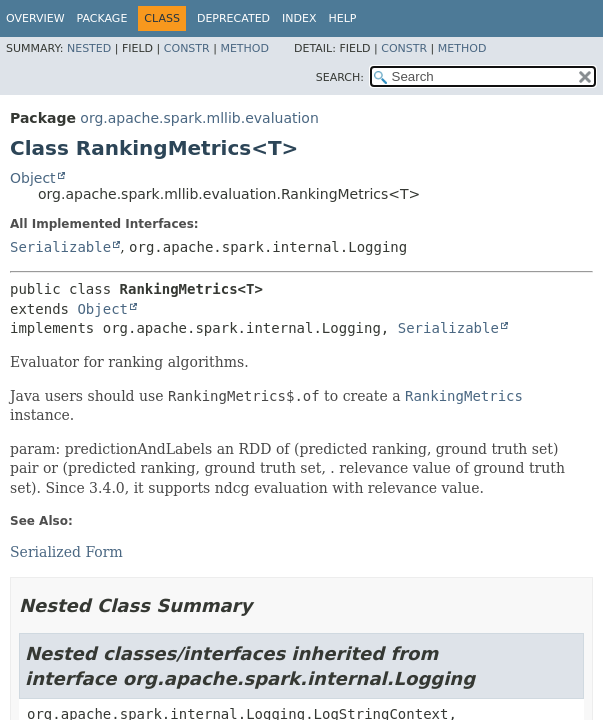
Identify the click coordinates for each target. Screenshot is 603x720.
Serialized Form (66, 552)
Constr (187, 48)
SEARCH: (340, 77)
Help (343, 18)
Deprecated (233, 18)
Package (102, 18)
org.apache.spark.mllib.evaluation (199, 118)
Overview (35, 18)
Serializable (60, 247)
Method (244, 48)
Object (33, 178)
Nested (89, 48)
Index (299, 18)
